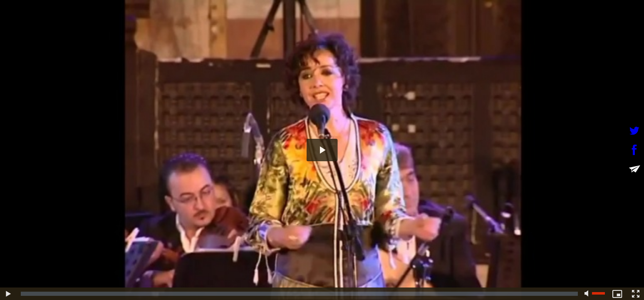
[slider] (299, 294)
